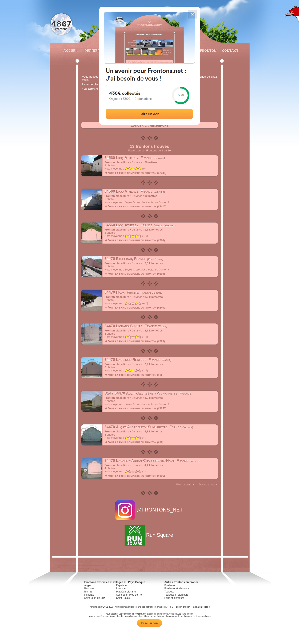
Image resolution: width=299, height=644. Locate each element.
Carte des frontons (145, 607)
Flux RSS (169, 607)
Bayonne (89, 588)
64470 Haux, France (133, 292)
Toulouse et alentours (176, 595)
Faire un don (150, 623)
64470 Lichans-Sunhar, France (136, 326)
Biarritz (88, 592)
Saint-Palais (123, 598)
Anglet (88, 585)
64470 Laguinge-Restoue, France (138, 360)
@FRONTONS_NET (149, 510)
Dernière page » (208, 484)
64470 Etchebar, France (134, 259)
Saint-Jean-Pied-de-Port (130, 595)
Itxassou (121, 588)
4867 (61, 24)
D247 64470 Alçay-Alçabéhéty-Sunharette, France (148, 393)
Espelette (121, 585)
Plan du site (129, 607)
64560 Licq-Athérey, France (135, 158)
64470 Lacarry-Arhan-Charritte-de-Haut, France (152, 461)
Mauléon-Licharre (126, 592)
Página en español (201, 607)
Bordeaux (170, 585)
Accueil (71, 50)
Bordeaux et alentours (177, 588)
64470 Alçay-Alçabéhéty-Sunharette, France (149, 427)
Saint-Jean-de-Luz (95, 598)
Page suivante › (185, 484)
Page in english (182, 607)
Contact (230, 50)
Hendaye (89, 595)
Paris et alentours (174, 598)
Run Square (149, 535)
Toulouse (169, 592)
